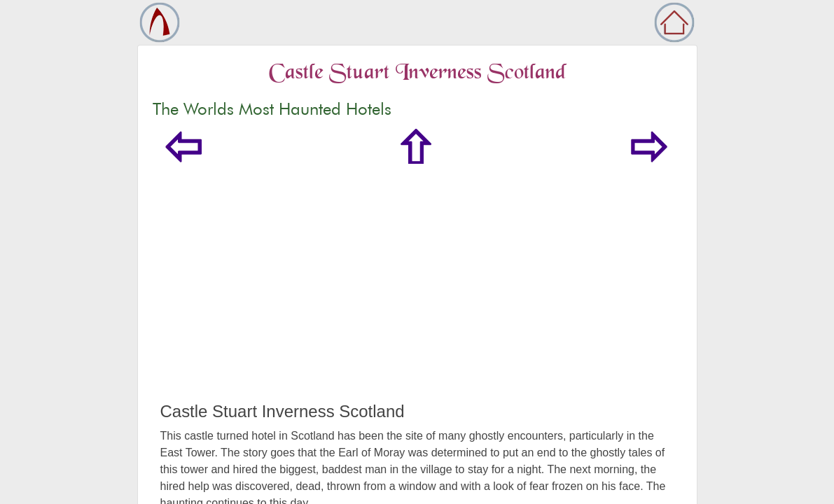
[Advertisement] (417, 297)
